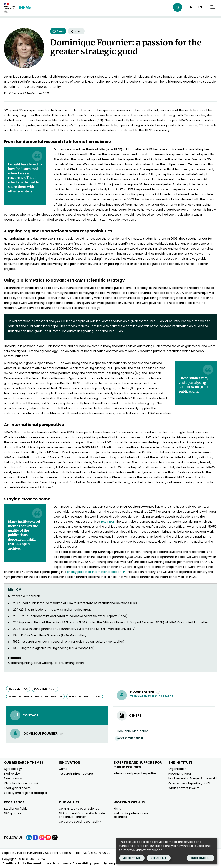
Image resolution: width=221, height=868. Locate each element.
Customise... (200, 858)
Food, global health (17, 788)
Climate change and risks (22, 783)
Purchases (61, 863)
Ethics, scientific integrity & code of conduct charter (82, 815)
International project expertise (135, 773)
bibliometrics (18, 689)
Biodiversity (12, 774)
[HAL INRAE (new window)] (108, 522)
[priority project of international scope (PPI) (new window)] (97, 572)
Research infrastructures (76, 774)
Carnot (64, 769)
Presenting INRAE (180, 774)
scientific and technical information (35, 697)
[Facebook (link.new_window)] (35, 837)
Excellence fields (16, 809)
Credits (8, 863)
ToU (21, 863)
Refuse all (159, 858)
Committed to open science (79, 809)
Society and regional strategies (26, 793)
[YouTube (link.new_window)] (48, 837)
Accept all (132, 858)
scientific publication (85, 697)
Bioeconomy (13, 778)
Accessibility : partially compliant (98, 863)
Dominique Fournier (43, 733)
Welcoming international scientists (131, 815)
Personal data (38, 863)
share (76, 31)
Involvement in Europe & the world (192, 778)
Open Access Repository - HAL (189, 783)
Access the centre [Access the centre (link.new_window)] (131, 738)
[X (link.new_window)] (55, 837)
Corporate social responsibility (80, 822)
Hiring (117, 809)
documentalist (45, 689)
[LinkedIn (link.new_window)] (29, 837)
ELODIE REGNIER (145, 692)
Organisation (177, 769)
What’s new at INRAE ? (184, 788)
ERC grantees (13, 813)
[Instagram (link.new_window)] (42, 837)
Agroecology (13, 769)
